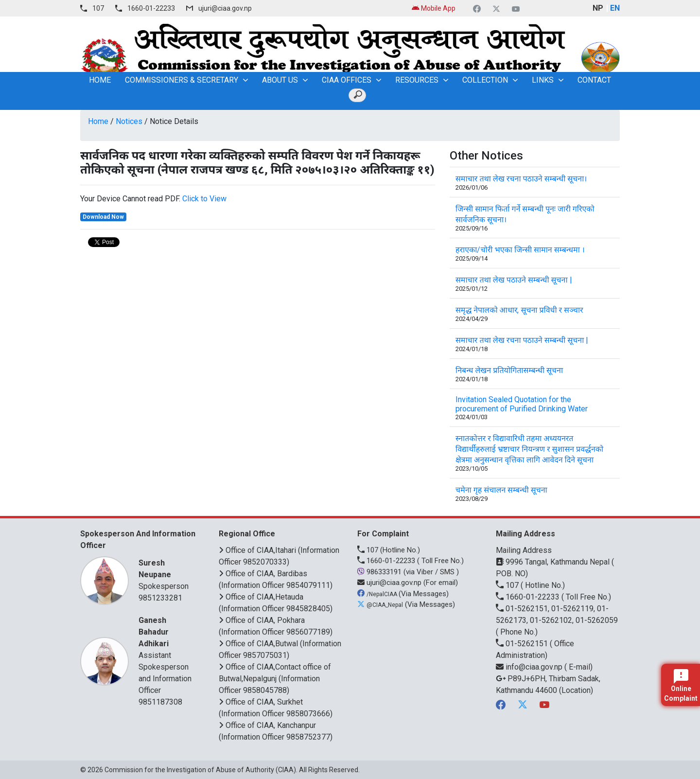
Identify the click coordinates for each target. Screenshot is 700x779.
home (100, 80)
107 (98, 8)
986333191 (380, 572)
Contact (594, 80)
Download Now (103, 217)
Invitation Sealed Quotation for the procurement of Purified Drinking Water (522, 404)
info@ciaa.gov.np (530, 667)
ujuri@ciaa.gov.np (225, 8)
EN (615, 8)
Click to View (204, 199)
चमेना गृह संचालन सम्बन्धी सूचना (501, 490)
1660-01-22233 (151, 8)
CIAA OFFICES (347, 80)
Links (543, 80)
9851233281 (160, 598)
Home (98, 121)
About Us (280, 80)
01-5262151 (523, 644)
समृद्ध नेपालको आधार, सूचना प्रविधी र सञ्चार (519, 310)
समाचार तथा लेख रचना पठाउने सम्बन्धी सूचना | (522, 340)
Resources (417, 80)
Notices (129, 121)
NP (598, 8)
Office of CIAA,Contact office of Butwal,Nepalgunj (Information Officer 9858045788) (275, 679)
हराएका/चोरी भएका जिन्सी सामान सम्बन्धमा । (520, 250)
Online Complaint (681, 686)
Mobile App (434, 8)
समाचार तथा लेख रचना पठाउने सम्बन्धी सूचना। (521, 179)
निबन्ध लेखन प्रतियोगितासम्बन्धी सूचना (509, 370)
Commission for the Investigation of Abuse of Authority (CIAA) (200, 770)
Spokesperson (166, 574)
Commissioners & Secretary (182, 80)
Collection (485, 80)
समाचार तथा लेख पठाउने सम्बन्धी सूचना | (514, 280)
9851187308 (160, 702)
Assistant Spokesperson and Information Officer (166, 655)
